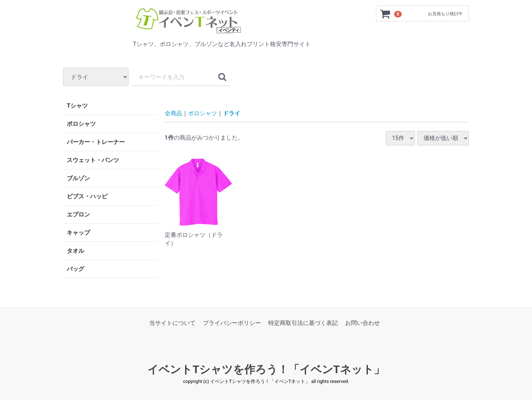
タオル (75, 251)
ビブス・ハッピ (87, 196)
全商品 (173, 113)
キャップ (78, 233)
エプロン (78, 215)
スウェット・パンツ (93, 160)
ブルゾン (78, 178)
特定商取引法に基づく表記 (303, 323)
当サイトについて (172, 323)
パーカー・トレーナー (96, 142)
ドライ (232, 113)
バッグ (75, 269)
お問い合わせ (363, 323)
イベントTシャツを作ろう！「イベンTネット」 (266, 370)
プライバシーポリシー (232, 323)
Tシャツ (77, 106)
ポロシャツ (81, 124)
